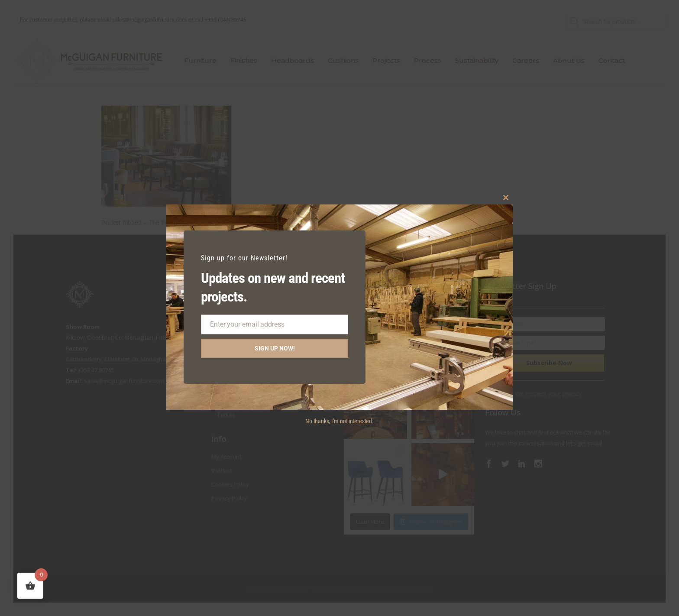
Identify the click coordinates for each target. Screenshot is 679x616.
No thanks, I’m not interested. (339, 421)
